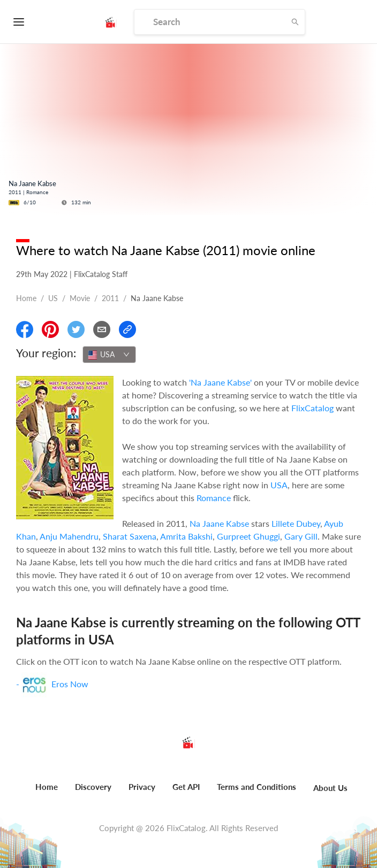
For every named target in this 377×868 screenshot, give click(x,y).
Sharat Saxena (130, 536)
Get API (186, 787)
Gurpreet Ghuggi (248, 536)
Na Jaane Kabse (219, 523)
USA (279, 485)
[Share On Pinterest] (50, 329)
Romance (214, 498)
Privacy (142, 787)
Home (26, 298)
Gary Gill (301, 536)
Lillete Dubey (296, 523)
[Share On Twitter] (76, 329)
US (53, 298)
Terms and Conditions (257, 787)
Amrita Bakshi (186, 536)
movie (80, 298)
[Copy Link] (127, 329)
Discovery (93, 787)
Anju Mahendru (69, 536)
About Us (330, 788)
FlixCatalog (312, 408)
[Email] (102, 329)
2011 (110, 298)
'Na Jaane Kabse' (220, 382)
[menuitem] (47, 793)
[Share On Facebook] (25, 329)
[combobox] (109, 355)
